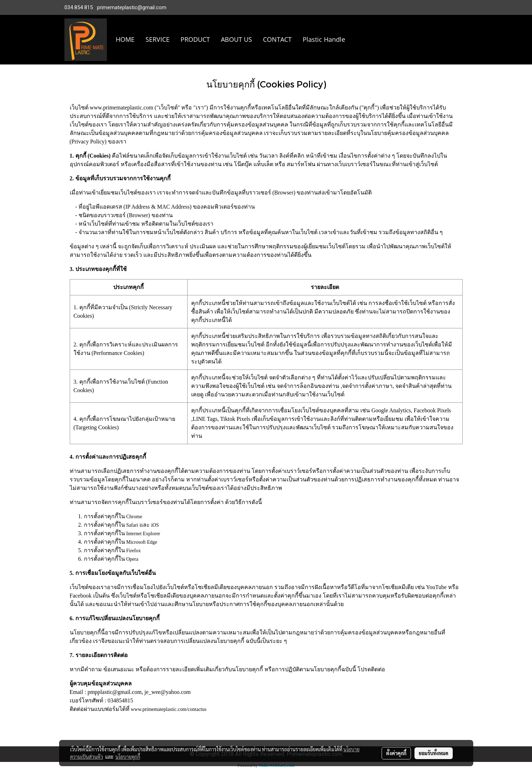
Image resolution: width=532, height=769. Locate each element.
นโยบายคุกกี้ (128, 757)
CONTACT (277, 39)
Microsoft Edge (142, 542)
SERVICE (158, 39)
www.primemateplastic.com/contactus (169, 709)
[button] (361, 40)
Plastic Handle (324, 39)
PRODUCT (195, 39)
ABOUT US (236, 39)
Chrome (134, 517)
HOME (125, 39)
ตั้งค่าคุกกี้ (396, 753)
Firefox (134, 551)
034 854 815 (79, 7)
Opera (132, 559)
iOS (155, 525)
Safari (132, 525)
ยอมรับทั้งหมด (434, 753)
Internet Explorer (143, 534)
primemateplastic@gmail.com (132, 7)
